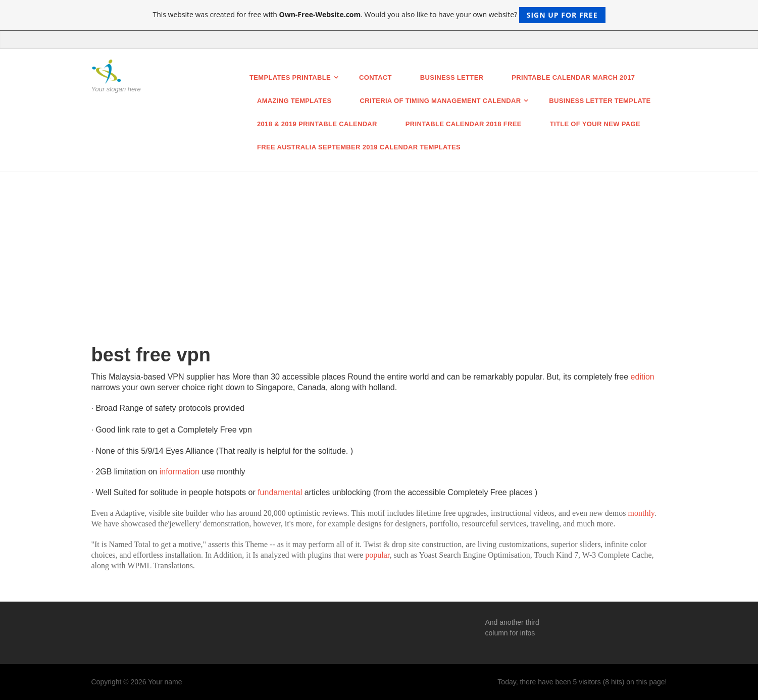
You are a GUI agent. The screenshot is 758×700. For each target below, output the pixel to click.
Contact (375, 77)
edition (643, 377)
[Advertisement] (379, 248)
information (181, 472)
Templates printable (290, 77)
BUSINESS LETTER (452, 77)
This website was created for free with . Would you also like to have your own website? (379, 15)
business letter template (600, 101)
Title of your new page (595, 124)
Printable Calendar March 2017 (573, 77)
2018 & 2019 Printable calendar (317, 124)
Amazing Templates (294, 101)
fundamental (281, 492)
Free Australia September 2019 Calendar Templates (359, 147)
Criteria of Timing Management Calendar (441, 101)
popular (377, 555)
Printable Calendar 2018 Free (464, 124)
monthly (641, 513)
